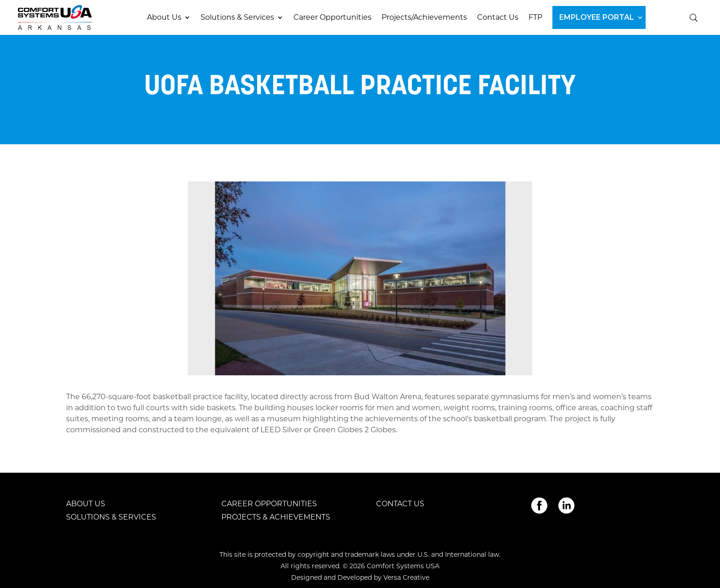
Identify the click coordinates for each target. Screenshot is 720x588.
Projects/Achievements (424, 17)
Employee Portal (597, 17)
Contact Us (498, 17)
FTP (535, 17)
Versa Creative (406, 577)
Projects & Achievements (276, 517)
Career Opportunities (332, 17)
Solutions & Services (237, 17)
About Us (164, 17)
